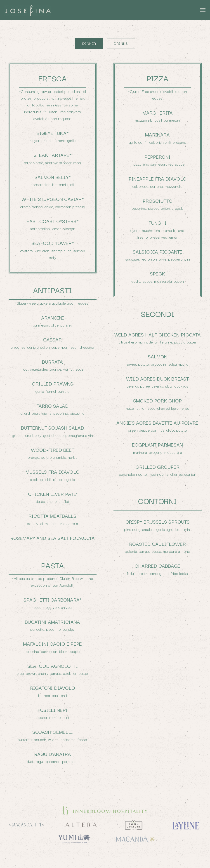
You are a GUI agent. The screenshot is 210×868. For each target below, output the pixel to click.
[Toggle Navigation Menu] (203, 10)
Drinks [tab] (121, 43)
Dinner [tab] (89, 43)
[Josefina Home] (33, 10)
